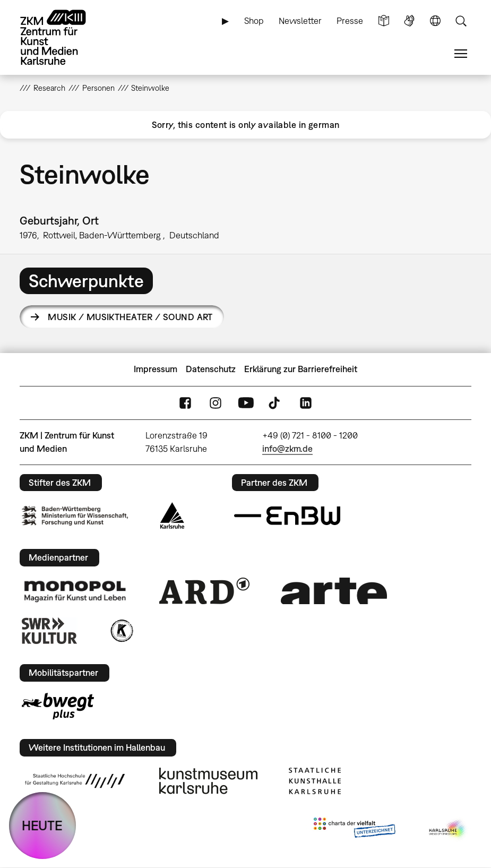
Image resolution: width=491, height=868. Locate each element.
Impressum (156, 369)
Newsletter (300, 21)
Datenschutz (211, 369)
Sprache (435, 21)
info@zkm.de (287, 449)
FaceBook (185, 403)
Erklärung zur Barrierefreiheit (301, 369)
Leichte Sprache (384, 21)
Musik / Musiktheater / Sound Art (130, 317)
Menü (461, 54)
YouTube (246, 403)
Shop (254, 21)
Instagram (216, 403)
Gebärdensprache (409, 21)
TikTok (275, 403)
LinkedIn (306, 403)
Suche (461, 21)
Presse (350, 21)
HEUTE (42, 825)
